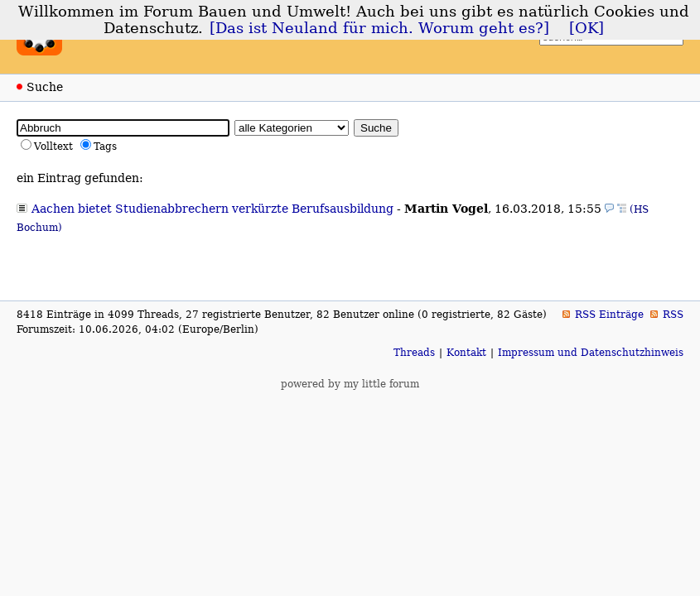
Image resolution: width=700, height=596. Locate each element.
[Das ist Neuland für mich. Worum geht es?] (379, 28)
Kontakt (466, 353)
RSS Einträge (609, 315)
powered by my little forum (350, 384)
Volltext (53, 147)
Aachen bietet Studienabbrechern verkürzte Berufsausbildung (212, 209)
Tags (105, 147)
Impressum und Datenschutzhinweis (591, 353)
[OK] (587, 28)
